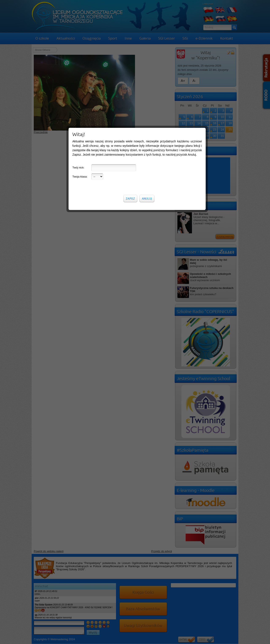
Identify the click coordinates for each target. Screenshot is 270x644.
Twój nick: (78, 91)
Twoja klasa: (80, 100)
